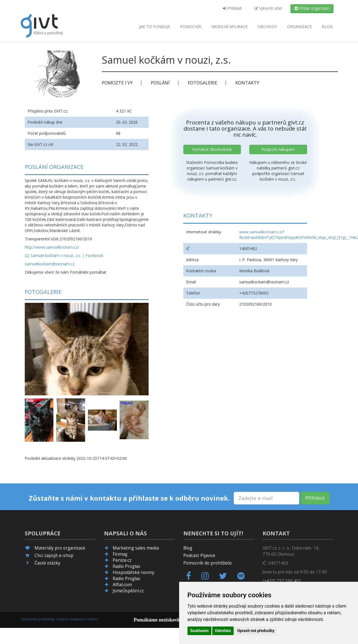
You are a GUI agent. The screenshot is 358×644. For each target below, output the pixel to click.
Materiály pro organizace (60, 548)
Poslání (160, 83)
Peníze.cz (122, 560)
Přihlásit (232, 8)
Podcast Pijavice (199, 556)
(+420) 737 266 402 (282, 581)
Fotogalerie (203, 83)
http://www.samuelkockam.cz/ (52, 247)
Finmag (120, 554)
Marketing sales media (136, 548)
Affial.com (122, 585)
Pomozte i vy (117, 83)
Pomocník (191, 27)
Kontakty (247, 83)
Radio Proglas (126, 566)
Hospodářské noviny (134, 572)
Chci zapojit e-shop (54, 556)
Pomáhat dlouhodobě (212, 149)
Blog (327, 27)
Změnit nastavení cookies (77, 619)
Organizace (299, 27)
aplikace (229, 27)
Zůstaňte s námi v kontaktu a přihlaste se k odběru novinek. (129, 498)
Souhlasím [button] (200, 631)
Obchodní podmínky (38, 619)
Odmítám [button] (223, 631)
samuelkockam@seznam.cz (50, 264)
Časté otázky (47, 563)
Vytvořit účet (268, 8)
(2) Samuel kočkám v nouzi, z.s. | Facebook (64, 255)
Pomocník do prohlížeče (208, 563)
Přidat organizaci (312, 8)
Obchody (267, 27)
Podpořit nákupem (278, 149)
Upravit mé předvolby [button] (256, 631)
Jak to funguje (155, 27)
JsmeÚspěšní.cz (128, 591)
